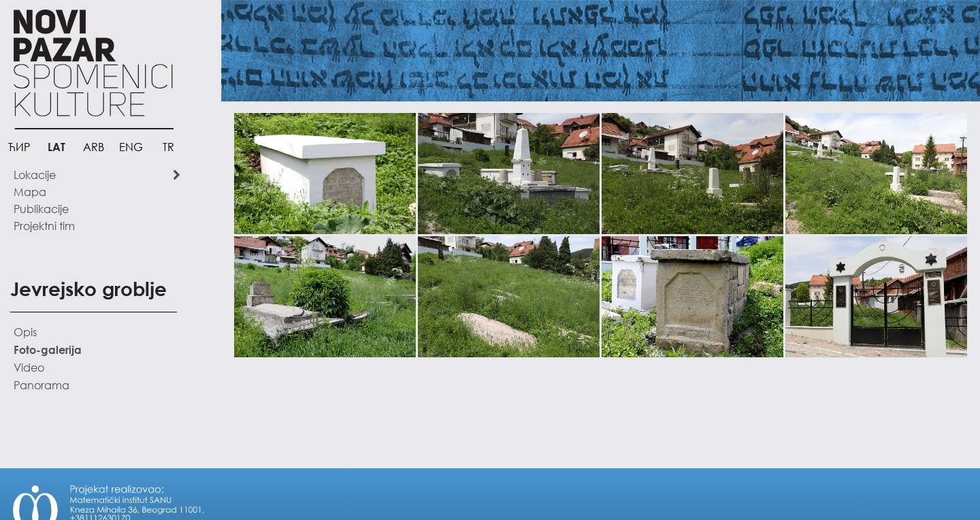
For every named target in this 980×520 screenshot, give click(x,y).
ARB (94, 147)
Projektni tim (44, 226)
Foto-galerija (48, 350)
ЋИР (19, 147)
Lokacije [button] (97, 175)
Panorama (42, 385)
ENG (131, 147)
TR (168, 147)
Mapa (30, 192)
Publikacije (41, 209)
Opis (25, 332)
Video (29, 367)
